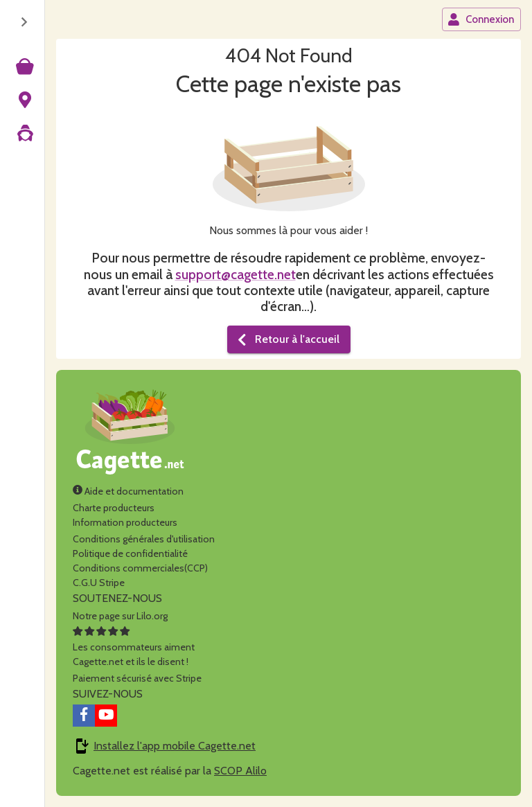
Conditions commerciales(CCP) (140, 568)
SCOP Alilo (240, 771)
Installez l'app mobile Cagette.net (175, 746)
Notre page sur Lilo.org (120, 616)
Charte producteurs (114, 508)
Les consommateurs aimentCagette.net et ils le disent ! (134, 647)
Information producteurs (125, 522)
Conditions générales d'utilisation (144, 539)
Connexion (481, 19)
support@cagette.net (236, 274)
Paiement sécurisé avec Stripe (137, 678)
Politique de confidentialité (130, 553)
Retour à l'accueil (287, 339)
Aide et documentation (128, 491)
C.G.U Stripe (99, 583)
